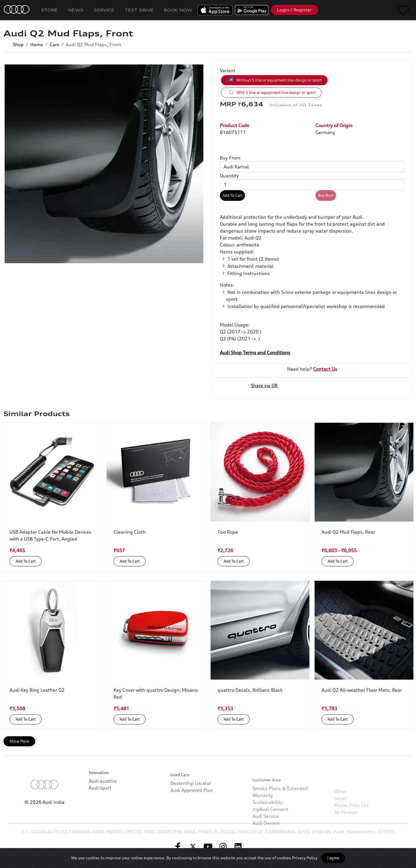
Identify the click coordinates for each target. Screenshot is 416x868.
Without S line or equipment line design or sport (275, 80)
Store (49, 10)
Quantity (229, 176)
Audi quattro (103, 799)
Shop (18, 44)
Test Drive (139, 10)
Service (104, 10)
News (76, 10)
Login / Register (294, 10)
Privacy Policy (305, 858)
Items (37, 44)
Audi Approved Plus (192, 816)
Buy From (230, 158)
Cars (54, 44)
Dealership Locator (191, 809)
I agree (333, 858)
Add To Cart (232, 195)
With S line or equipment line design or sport (272, 92)
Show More (19, 741)
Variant (228, 71)
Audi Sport (100, 806)
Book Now (178, 10)
